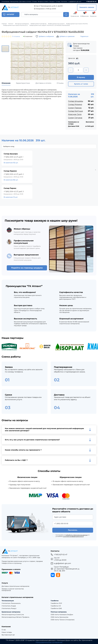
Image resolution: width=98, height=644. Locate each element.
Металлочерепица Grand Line (13, 615)
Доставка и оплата (25, 2)
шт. (77, 58)
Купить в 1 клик (81, 84)
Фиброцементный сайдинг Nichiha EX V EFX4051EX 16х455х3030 (50, 25)
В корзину (81, 77)
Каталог (11, 24)
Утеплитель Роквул (9, 608)
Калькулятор (14, 2)
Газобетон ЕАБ (56, 608)
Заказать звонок (87, 7)
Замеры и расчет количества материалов (13, 590)
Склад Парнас (75, 108)
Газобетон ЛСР (56, 603)
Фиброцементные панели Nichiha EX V (16, 25)
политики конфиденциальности (73, 536)
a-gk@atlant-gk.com (75, 2)
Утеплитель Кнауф (9, 606)
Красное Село (75, 114)
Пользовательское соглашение (49, 642)
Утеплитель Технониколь (11, 603)
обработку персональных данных (77, 535)
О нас (4, 630)
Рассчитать (73, 530)
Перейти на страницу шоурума (27, 268)
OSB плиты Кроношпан (59, 617)
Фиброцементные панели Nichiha (77, 24)
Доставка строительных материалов (15, 586)
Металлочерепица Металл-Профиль (15, 617)
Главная (4, 24)
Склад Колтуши (75, 111)
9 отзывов (16, 36)
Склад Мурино (75, 104)
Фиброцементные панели (56, 24)
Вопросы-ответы (43, 2)
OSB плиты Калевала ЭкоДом (62, 615)
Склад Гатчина (75, 118)
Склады (58, 2)
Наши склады (7, 632)
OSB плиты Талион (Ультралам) (63, 620)
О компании (6, 2)
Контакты (64, 2)
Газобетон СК (56, 606)
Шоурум (52, 2)
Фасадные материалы (22, 24)
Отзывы (35, 2)
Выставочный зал (8, 635)
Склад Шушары (76, 101)
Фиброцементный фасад (39, 24)
